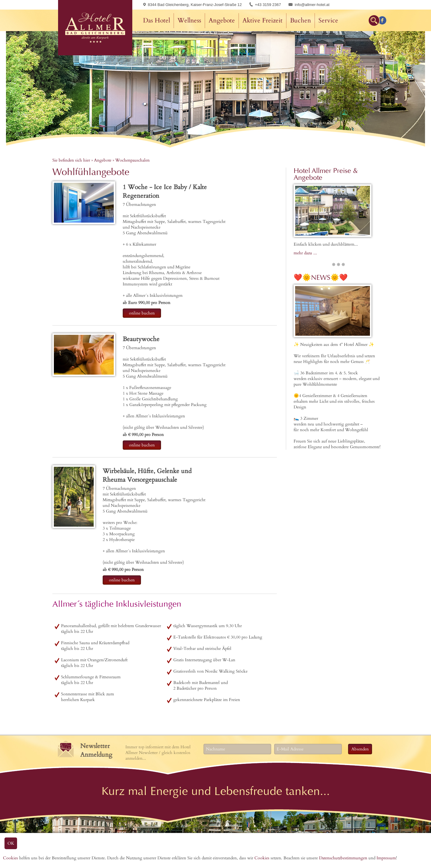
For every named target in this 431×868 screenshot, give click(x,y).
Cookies (10, 858)
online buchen (142, 313)
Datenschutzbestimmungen (343, 858)
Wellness (189, 20)
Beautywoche (141, 339)
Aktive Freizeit (262, 20)
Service (328, 20)
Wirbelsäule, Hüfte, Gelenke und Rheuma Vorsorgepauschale (147, 475)
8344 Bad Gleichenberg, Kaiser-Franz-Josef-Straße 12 (192, 5)
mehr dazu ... (305, 253)
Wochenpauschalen (132, 160)
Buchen (301, 20)
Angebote (222, 20)
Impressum (386, 858)
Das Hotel (157, 20)
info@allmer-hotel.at (312, 5)
